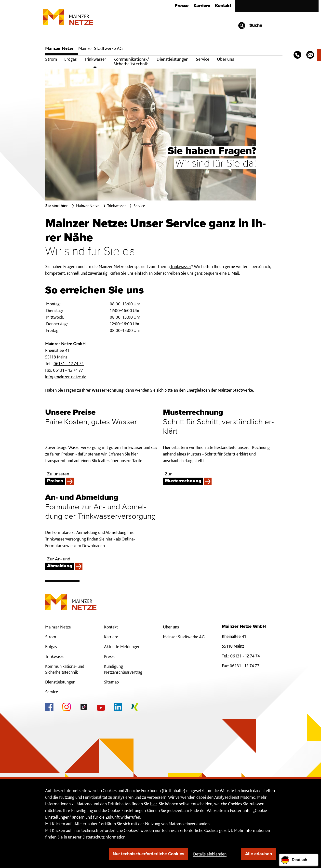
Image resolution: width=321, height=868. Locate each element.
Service (203, 59)
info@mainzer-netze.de (66, 377)
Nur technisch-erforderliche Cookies (148, 854)
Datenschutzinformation (104, 837)
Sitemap (111, 682)
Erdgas (70, 59)
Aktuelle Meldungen (122, 647)
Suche (250, 26)
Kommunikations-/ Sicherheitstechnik (131, 61)
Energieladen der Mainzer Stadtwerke (220, 390)
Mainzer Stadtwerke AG (100, 48)
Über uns (225, 59)
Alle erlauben (259, 854)
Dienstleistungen (173, 59)
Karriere (202, 6)
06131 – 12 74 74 (69, 363)
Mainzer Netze (59, 48)
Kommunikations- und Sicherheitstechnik (65, 669)
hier (154, 804)
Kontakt (223, 6)
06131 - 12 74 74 (245, 656)
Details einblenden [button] (210, 854)
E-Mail (233, 273)
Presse (181, 6)
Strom (51, 59)
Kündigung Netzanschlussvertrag (123, 669)
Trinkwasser (95, 59)
